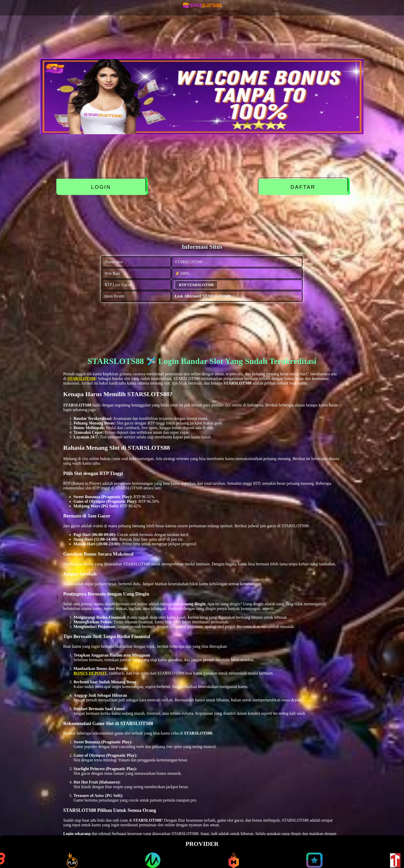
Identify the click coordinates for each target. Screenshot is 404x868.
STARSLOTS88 (82, 378)
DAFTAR (303, 187)
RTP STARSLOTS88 (196, 285)
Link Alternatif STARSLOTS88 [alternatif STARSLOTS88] (203, 296)
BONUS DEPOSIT (90, 673)
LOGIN (101, 187)
